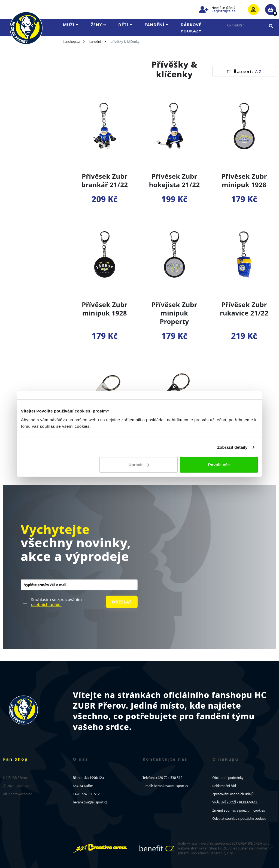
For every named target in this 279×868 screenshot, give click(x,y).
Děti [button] (125, 25)
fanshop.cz (72, 42)
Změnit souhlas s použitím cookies (239, 810)
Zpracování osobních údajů (233, 794)
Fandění (95, 42)
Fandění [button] (157, 25)
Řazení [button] (244, 71)
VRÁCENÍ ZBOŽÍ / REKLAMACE (235, 802)
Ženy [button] (98, 25)
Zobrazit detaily (232, 447)
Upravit (139, 464)
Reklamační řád (224, 786)
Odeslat (122, 602)
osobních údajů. (46, 604)
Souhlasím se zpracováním (56, 602)
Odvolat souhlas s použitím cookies (239, 819)
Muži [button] (71, 25)
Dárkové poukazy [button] (191, 28)
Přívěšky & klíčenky (125, 42)
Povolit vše (219, 464)
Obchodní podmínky (228, 778)
